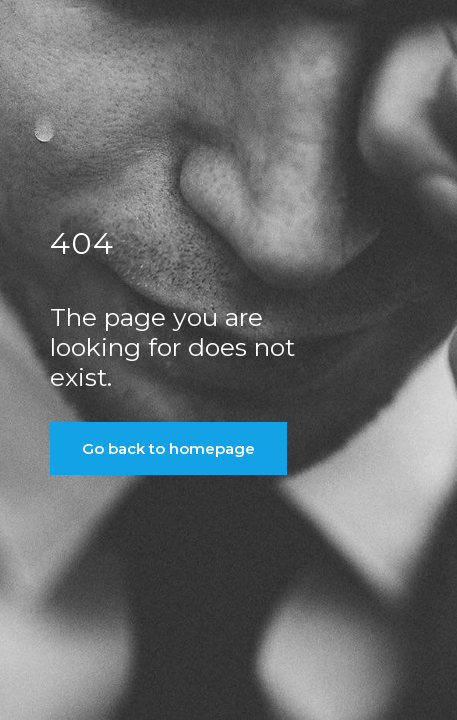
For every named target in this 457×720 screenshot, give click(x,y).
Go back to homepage (168, 448)
